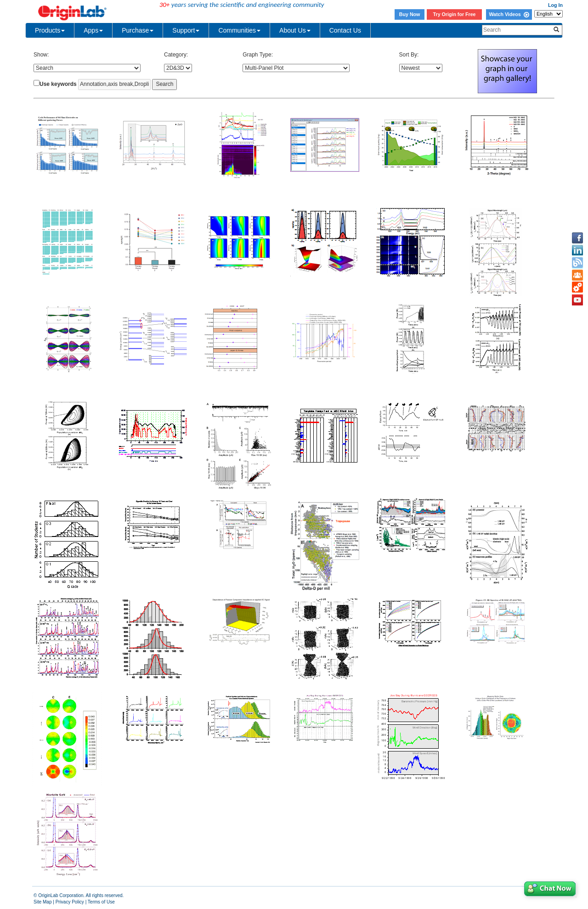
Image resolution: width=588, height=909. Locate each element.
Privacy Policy (70, 902)
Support (186, 30)
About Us (295, 30)
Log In (555, 5)
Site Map (42, 902)
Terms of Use (101, 902)
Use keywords (58, 84)
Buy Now (410, 14)
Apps (93, 30)
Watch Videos (509, 14)
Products (50, 30)
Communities (239, 30)
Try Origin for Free (455, 14)
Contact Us (345, 30)
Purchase (138, 30)
